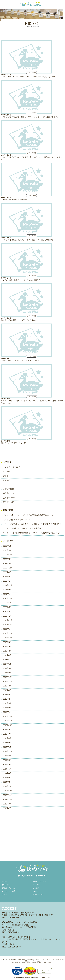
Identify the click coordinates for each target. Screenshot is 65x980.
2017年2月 (7, 673)
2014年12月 (8, 747)
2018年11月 (8, 633)
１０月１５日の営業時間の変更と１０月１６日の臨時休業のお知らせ (31, 533)
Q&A (35, 891)
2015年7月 (7, 734)
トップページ (27, 27)
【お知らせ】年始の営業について (17, 520)
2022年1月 (7, 581)
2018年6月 (7, 647)
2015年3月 (7, 738)
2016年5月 (7, 695)
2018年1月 (7, 660)
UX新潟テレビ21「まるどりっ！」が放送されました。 (21, 360)
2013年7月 (7, 808)
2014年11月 (8, 751)
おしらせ (7, 472)
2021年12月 (8, 585)
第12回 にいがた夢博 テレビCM (14, 443)
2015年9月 (7, 730)
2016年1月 (7, 712)
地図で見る (48, 915)
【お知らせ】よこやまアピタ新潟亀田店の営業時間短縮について (29, 515)
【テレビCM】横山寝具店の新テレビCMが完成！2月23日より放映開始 (27, 240)
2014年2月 (7, 782)
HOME (4, 881)
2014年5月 (7, 769)
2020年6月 (7, 603)
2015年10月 (8, 725)
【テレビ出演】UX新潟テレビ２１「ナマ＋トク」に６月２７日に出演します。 (30, 117)
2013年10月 (8, 799)
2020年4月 (7, 612)
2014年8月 (7, 760)
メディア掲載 (8, 489)
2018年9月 (7, 642)
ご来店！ (7, 476)
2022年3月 (7, 572)
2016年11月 (8, 681)
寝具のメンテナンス (40, 881)
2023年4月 (7, 559)
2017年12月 (8, 664)
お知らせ (5, 885)
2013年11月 (8, 795)
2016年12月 (8, 677)
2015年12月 (8, 716)
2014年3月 (7, 778)
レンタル (36, 885)
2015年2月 (7, 743)
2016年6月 (7, 690)
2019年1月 (7, 629)
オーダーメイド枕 (9, 891)
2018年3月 (7, 655)
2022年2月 (7, 577)
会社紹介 (36, 888)
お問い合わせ (38, 894)
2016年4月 (7, 699)
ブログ (6, 485)
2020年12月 (8, 598)
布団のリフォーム (9, 888)
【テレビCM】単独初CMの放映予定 (14, 200)
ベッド (4, 894)
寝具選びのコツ (9, 493)
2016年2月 (7, 708)
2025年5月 (7, 550)
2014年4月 (7, 773)
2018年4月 (7, 651)
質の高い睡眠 (8, 502)
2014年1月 (7, 786)
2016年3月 (7, 703)
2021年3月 (7, 590)
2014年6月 (7, 765)
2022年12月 (8, 568)
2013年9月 (7, 804)
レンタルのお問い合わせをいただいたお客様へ (22, 528)
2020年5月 (7, 607)
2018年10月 (8, 638)
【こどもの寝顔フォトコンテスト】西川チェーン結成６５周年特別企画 (32, 524)
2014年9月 (7, 756)
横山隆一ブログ (9, 498)
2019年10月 (8, 625)
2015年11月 (8, 721)
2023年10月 (8, 555)
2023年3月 (7, 563)
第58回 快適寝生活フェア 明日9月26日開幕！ (19, 320)
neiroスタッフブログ (11, 467)
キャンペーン (8, 480)
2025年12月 (8, 546)
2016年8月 (7, 686)
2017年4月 (7, 668)
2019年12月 (8, 620)
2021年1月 (7, 594)
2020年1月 (7, 616)
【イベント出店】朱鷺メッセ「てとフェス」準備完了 (21, 280)
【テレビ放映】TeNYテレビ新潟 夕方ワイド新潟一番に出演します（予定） (29, 77)
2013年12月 (8, 791)
